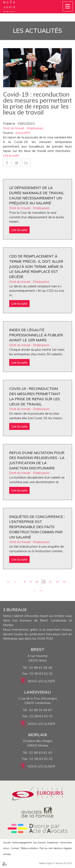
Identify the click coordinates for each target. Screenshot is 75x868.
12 (50, 582)
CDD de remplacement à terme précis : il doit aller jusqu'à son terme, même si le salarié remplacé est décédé (36, 266)
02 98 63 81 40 (41, 753)
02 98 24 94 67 (41, 710)
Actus (6, 848)
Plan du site (46, 848)
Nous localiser (41, 681)
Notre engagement (22, 842)
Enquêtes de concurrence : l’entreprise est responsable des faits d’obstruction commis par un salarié (37, 527)
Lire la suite (11, 155)
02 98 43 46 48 (41, 667)
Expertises (53, 842)
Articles (7, 854)
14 (64, 582)
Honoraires (66, 842)
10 (37, 582)
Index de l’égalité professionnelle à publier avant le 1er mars (36, 335)
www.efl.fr (23, 133)
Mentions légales (63, 848)
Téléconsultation (29, 848)
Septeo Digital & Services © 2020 (55, 863)
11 (44, 582)
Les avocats (40, 842)
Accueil (7, 842)
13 (57, 582)
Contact (15, 848)
